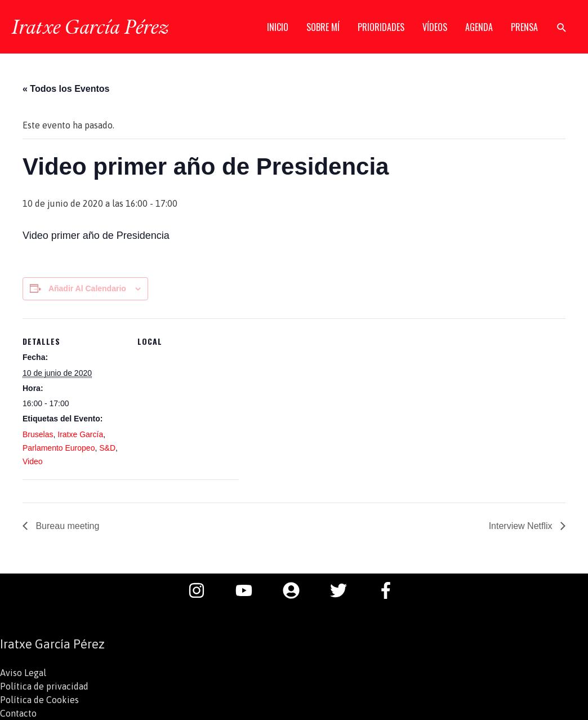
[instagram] (202, 590)
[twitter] (344, 590)
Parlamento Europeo (59, 448)
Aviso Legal (23, 673)
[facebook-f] (389, 590)
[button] (562, 27)
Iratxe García (80, 434)
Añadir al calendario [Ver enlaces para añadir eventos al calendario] (87, 288)
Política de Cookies (39, 700)
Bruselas (38, 434)
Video (33, 461)
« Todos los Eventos (66, 89)
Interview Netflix (522, 526)
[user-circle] (297, 590)
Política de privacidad (44, 686)
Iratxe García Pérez (90, 26)
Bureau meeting (66, 526)
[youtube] (250, 590)
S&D (107, 448)
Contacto (18, 713)
